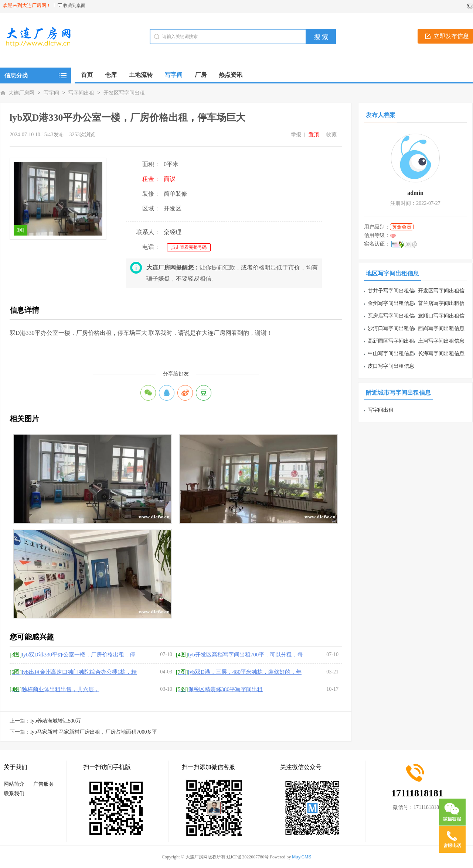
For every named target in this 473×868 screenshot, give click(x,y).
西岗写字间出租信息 (441, 328)
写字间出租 (81, 93)
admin (415, 193)
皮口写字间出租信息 (391, 366)
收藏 (331, 135)
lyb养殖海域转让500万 (56, 721)
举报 (296, 135)
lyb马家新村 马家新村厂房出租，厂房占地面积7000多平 (94, 732)
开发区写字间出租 (124, 93)
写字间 (51, 93)
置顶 (314, 135)
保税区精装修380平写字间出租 (219, 689)
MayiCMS (302, 857)
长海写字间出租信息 (441, 354)
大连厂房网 (21, 93)
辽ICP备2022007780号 (248, 857)
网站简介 (14, 784)
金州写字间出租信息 (391, 303)
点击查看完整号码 (189, 247)
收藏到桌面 (74, 6)
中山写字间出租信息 (391, 354)
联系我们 (14, 794)
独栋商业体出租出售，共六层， (55, 689)
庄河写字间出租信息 (441, 341)
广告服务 (44, 784)
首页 (87, 75)
